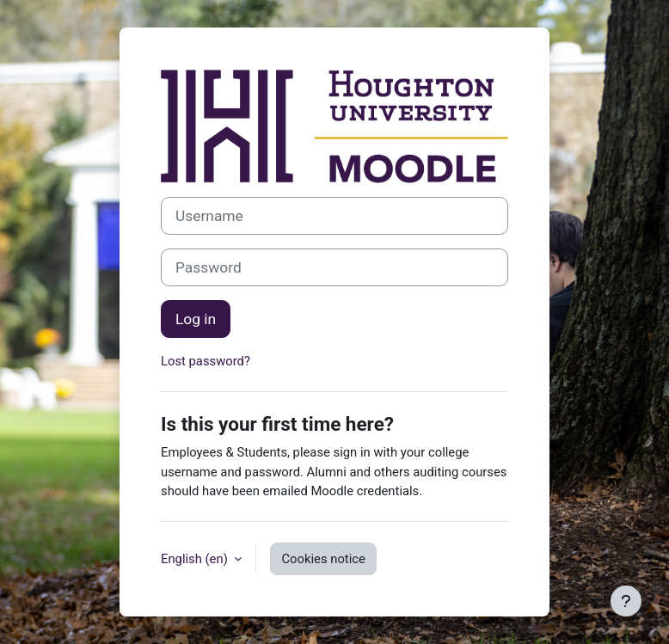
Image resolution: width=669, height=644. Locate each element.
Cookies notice (323, 559)
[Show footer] (626, 601)
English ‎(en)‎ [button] (196, 559)
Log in (196, 319)
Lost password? (206, 361)
